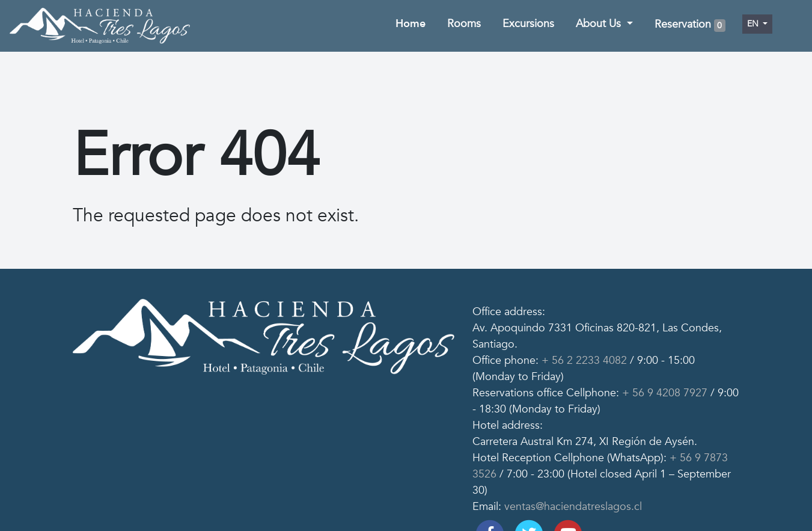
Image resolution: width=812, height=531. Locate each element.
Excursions (528, 24)
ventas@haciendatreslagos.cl (572, 507)
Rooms (464, 24)
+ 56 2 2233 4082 (583, 361)
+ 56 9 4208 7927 (663, 393)
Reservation (690, 25)
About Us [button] (600, 24)
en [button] (754, 24)
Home (411, 24)
